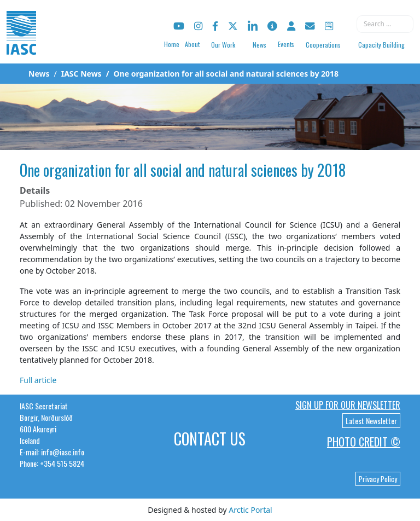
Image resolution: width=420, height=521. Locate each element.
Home (172, 44)
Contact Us (210, 439)
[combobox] (385, 24)
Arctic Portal (250, 510)
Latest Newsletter (371, 421)
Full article (38, 380)
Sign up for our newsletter (348, 405)
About (192, 44)
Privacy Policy (378, 479)
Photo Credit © (364, 442)
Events (286, 44)
